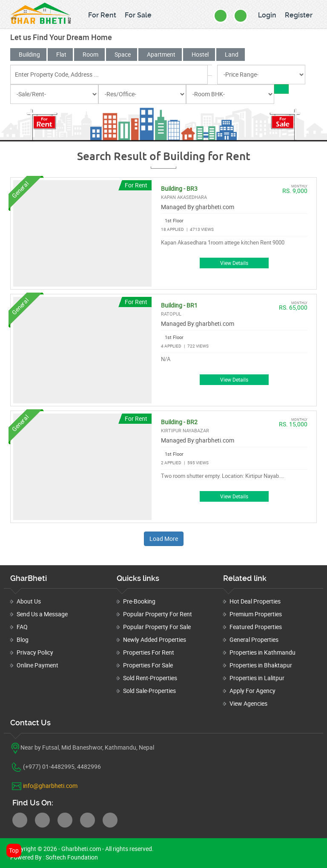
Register (299, 15)
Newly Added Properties (155, 640)
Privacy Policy (35, 652)
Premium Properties (256, 614)
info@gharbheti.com (50, 786)
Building (28, 54)
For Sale (138, 15)
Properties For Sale (148, 665)
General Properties (254, 640)
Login (267, 15)
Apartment (160, 54)
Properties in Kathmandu (262, 652)
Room (89, 54)
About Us (29, 601)
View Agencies (248, 703)
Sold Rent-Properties (150, 678)
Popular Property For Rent (158, 614)
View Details (234, 263)
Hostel (199, 54)
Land (231, 54)
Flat (60, 54)
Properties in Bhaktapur (261, 665)
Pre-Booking (139, 601)
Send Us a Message (42, 614)
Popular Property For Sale (157, 627)
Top (14, 850)
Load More (164, 539)
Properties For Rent (149, 652)
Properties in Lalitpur (257, 678)
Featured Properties (256, 627)
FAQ (22, 627)
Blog (23, 640)
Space (122, 54)
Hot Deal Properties (255, 601)
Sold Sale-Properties (149, 691)
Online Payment (37, 665)
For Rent (102, 15)
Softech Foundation (71, 857)
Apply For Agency (252, 691)
